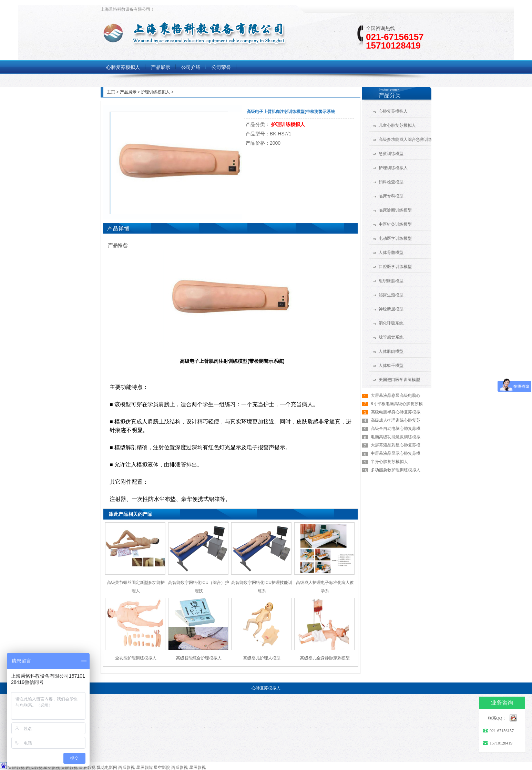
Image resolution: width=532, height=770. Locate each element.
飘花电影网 (107, 768)
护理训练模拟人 (155, 92)
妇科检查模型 (391, 182)
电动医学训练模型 (395, 238)
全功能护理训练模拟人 (136, 658)
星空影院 (162, 768)
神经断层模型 (391, 309)
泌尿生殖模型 (391, 295)
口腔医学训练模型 (395, 267)
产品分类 (390, 95)
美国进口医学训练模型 (399, 380)
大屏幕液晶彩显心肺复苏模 (396, 445)
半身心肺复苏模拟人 (389, 462)
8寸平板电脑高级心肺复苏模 (397, 404)
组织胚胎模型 (391, 281)
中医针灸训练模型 (395, 224)
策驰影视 (16, 768)
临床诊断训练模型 (395, 210)
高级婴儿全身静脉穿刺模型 (325, 658)
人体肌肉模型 (391, 351)
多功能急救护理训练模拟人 (396, 470)
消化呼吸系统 (391, 323)
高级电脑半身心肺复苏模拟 (396, 412)
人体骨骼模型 (391, 253)
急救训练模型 (391, 154)
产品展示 (128, 92)
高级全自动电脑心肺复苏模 (396, 429)
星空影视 (52, 768)
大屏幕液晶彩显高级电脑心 (396, 396)
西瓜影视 (34, 768)
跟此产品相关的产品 (131, 514)
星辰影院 (144, 768)
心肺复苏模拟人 (393, 111)
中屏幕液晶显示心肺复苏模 (396, 453)
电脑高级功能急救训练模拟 (396, 437)
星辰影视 (87, 768)
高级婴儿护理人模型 (262, 658)
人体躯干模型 (391, 366)
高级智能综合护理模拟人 (199, 658)
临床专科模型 (391, 196)
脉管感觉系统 (391, 337)
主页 (111, 92)
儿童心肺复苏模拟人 (397, 125)
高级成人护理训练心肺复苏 (396, 420)
